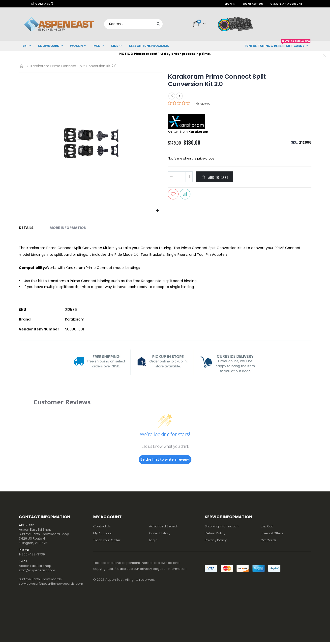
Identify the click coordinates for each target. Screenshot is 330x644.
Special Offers (272, 533)
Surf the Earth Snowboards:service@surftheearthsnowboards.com (51, 581)
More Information (68, 228)
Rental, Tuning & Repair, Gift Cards (277, 44)
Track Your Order (107, 540)
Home (22, 66)
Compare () (42, 4)
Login (153, 540)
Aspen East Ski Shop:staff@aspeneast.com (37, 568)
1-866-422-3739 (32, 554)
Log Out (267, 526)
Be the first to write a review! (165, 459)
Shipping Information (222, 526)
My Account (103, 533)
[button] (158, 211)
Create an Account (286, 4)
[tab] (30, 229)
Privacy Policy (216, 540)
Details (26, 228)
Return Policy (215, 533)
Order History (160, 533)
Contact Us (253, 4)
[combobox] (133, 24)
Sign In (230, 4)
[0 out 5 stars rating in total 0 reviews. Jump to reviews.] (189, 103)
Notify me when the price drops (191, 159)
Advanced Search (164, 526)
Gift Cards (269, 540)
